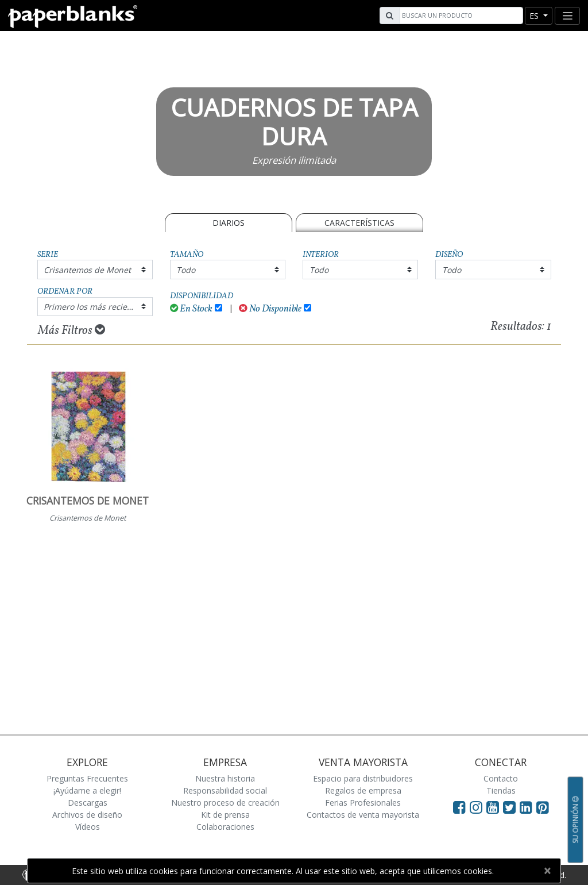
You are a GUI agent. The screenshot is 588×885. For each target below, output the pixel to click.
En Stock (192, 309)
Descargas (88, 803)
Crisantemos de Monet (87, 270)
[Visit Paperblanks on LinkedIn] (528, 807)
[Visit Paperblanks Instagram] (476, 807)
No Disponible (270, 309)
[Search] (460, 16)
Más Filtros (71, 330)
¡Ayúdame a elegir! (87, 790)
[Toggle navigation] (567, 16)
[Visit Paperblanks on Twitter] (511, 807)
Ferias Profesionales (363, 803)
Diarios (229, 223)
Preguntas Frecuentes (87, 778)
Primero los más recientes (94, 307)
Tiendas (501, 790)
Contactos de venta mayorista (363, 815)
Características (359, 223)
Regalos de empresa (363, 790)
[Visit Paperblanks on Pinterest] (543, 807)
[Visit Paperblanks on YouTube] (495, 807)
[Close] (547, 871)
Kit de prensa (225, 815)
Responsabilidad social (225, 790)
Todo (186, 270)
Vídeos (88, 827)
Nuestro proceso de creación (225, 803)
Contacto (501, 778)
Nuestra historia (225, 778)
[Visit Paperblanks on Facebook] (459, 807)
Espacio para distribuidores (363, 778)
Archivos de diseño (87, 815)
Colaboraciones (225, 827)
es (535, 16)
